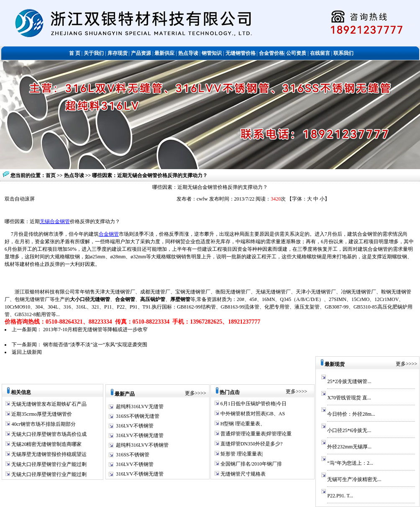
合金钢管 (109, 234)
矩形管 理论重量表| (241, 454)
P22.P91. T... (340, 496)
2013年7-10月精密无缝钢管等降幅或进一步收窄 (95, 329)
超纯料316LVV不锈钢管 (142, 445)
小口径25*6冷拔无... (349, 430)
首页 (51, 175)
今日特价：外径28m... (351, 414)
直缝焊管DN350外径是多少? (251, 444)
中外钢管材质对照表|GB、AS (252, 414)
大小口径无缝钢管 (90, 299)
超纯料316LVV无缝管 (140, 407)
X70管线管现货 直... (349, 398)
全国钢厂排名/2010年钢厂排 (251, 464)
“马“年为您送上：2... (350, 463)
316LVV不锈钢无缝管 (140, 435)
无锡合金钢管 (55, 221)
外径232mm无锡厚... (349, 447)
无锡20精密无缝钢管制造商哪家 (46, 444)
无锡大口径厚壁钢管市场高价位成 (48, 434)
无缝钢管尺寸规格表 (242, 474)
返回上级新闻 (27, 352)
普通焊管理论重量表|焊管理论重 (255, 434)
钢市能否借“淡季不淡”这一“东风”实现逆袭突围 (95, 345)
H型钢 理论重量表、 (242, 424)
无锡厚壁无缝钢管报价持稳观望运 (48, 454)
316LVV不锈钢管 (135, 426)
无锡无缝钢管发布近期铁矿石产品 (48, 404)
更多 (190, 393)
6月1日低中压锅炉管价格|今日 (253, 404)
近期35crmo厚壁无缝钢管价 (41, 414)
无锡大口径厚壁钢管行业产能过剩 (48, 464)
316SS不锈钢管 (132, 455)
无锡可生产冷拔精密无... (354, 479)
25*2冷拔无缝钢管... (349, 381)
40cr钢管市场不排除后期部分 (43, 424)
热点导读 (75, 175)
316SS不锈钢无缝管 (137, 416)
